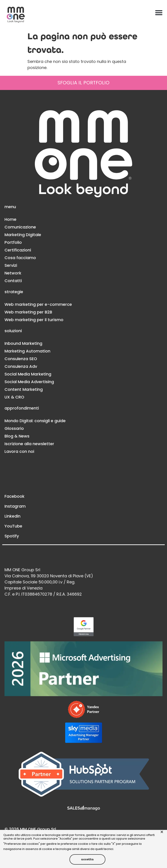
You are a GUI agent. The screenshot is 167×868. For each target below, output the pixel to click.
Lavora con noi (19, 451)
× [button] (162, 832)
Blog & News (17, 436)
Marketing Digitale (23, 235)
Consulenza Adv (21, 366)
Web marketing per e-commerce (38, 304)
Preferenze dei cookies (22, 844)
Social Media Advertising (29, 382)
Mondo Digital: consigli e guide (35, 421)
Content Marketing (24, 389)
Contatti (13, 281)
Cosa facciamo (20, 258)
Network (13, 273)
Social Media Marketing (28, 374)
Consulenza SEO (21, 359)
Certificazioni (18, 250)
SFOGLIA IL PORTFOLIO (83, 83)
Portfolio (13, 242)
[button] (159, 13)
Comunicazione (20, 227)
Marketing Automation (27, 351)
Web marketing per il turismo (34, 320)
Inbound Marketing (23, 343)
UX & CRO (14, 397)
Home (10, 219)
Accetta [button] (87, 859)
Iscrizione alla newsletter (29, 444)
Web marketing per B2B (28, 312)
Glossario (14, 428)
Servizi (11, 265)
